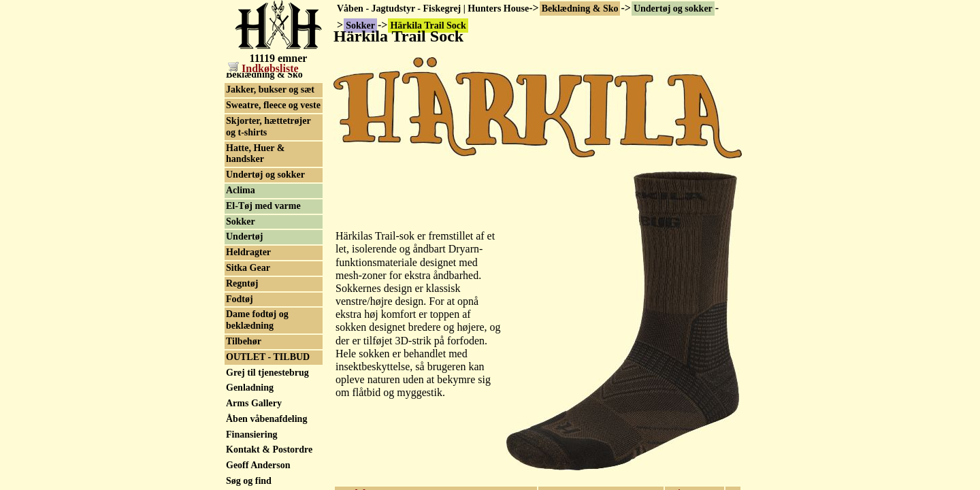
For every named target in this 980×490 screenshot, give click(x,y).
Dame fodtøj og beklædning (257, 320)
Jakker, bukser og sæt (270, 89)
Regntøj (242, 283)
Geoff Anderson (258, 465)
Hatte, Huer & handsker (255, 154)
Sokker (241, 222)
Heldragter (248, 252)
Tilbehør (244, 341)
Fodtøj (240, 299)
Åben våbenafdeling (266, 419)
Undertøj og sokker (673, 9)
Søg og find (249, 481)
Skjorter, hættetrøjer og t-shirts (268, 127)
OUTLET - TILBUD (268, 357)
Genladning (250, 388)
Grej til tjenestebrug (267, 373)
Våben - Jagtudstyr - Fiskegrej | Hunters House (433, 9)
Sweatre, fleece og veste (273, 105)
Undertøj (244, 236)
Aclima (241, 190)
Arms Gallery (254, 403)
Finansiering (251, 435)
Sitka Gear (248, 268)
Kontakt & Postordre (269, 450)
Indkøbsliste (263, 68)
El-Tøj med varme (263, 206)
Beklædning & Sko (580, 9)
